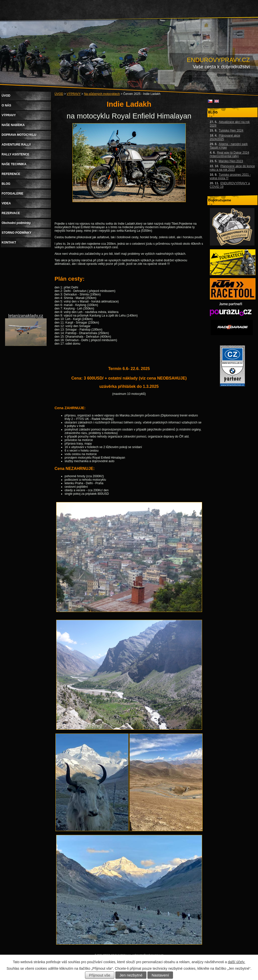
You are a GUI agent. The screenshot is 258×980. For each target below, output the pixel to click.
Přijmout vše (100, 975)
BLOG (6, 184)
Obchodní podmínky (16, 223)
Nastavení (160, 975)
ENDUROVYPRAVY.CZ (218, 60)
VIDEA (6, 203)
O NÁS (7, 105)
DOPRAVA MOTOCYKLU (19, 135)
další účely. (237, 962)
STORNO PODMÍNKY (17, 233)
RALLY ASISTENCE (16, 154)
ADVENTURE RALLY (16, 145)
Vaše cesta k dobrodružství (221, 67)
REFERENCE (11, 174)
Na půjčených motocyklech (102, 94)
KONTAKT (9, 242)
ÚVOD (59, 94)
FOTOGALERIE (13, 194)
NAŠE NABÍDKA (13, 125)
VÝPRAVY (74, 94)
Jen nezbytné (131, 975)
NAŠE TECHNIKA (14, 164)
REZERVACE (11, 213)
